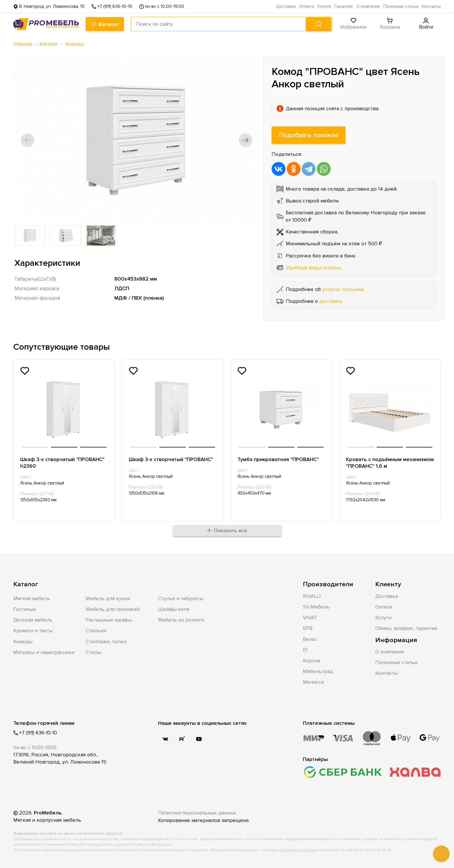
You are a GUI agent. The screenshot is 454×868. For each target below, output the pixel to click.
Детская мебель (33, 620)
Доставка (286, 7)
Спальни (96, 631)
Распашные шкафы (109, 620)
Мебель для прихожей (113, 609)
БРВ (308, 629)
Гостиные (25, 609)
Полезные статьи (401, 7)
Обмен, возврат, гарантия (406, 629)
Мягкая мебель (32, 599)
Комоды (23, 642)
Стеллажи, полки (106, 642)
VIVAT (310, 618)
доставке (331, 301)
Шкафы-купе (174, 609)
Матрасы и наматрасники (44, 652)
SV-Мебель (316, 607)
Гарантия (344, 7)
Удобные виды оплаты (313, 267)
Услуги (324, 7)
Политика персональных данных (198, 813)
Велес (310, 639)
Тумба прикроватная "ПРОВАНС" (278, 459)
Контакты (431, 7)
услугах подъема (343, 289)
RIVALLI (312, 596)
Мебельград (318, 672)
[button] (28, 140)
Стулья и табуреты (181, 599)
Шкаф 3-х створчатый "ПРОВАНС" (171, 459)
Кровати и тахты (33, 631)
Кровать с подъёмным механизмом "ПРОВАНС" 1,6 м (383, 462)
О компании (368, 7)
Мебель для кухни (108, 599)
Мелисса (313, 682)
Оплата (306, 7)
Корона (312, 661)
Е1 (305, 650)
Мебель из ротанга (181, 620)
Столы (93, 652)
